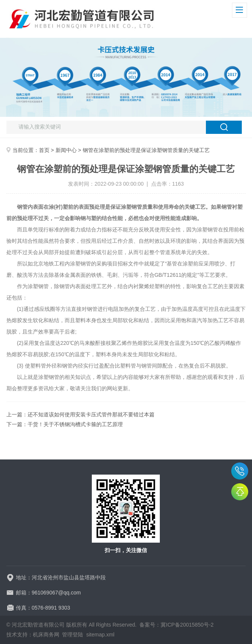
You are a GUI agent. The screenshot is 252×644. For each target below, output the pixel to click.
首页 (44, 150)
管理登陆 (73, 635)
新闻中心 (66, 150)
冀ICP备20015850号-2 (187, 625)
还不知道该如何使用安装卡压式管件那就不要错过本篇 (91, 414)
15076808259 (240, 471)
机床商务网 (46, 635)
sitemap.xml (100, 635)
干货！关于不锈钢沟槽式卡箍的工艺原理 (75, 424)
